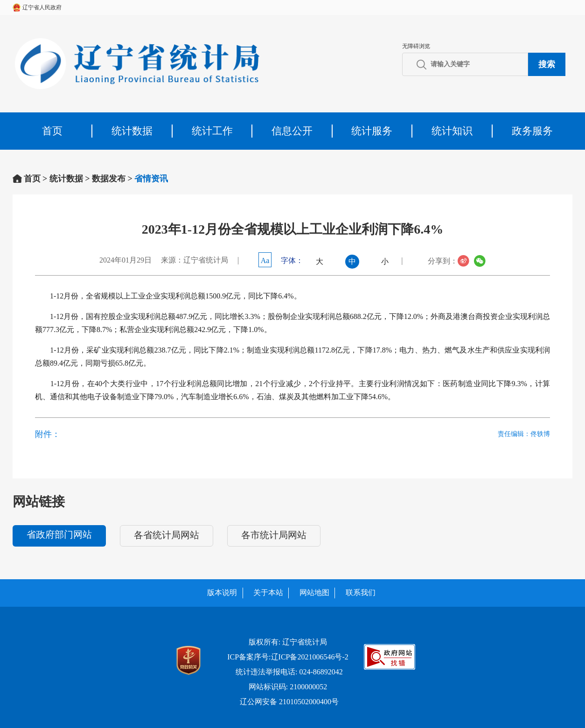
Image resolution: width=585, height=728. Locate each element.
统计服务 (372, 131)
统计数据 (132, 131)
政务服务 (532, 131)
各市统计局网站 (274, 535)
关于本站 (268, 593)
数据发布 (109, 179)
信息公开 (292, 131)
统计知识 (452, 131)
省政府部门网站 (59, 534)
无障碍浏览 (416, 46)
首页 (52, 131)
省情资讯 (151, 179)
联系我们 (361, 593)
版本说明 (222, 593)
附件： (48, 434)
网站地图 (314, 593)
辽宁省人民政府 (42, 7)
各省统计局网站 (167, 535)
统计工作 (212, 131)
